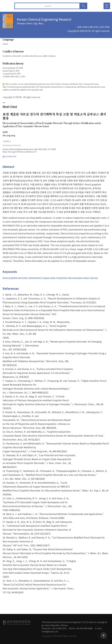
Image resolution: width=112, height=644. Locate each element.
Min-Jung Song (9, 135)
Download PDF (9, 156)
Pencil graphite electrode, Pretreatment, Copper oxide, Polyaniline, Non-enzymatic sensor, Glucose (56, 278)
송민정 (5, 132)
